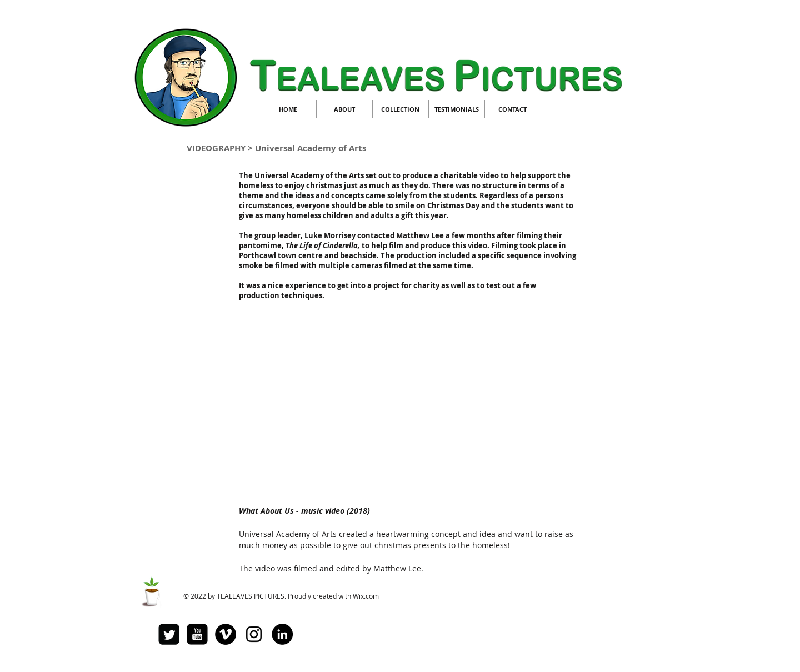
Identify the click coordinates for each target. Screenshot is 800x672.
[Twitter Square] (169, 634)
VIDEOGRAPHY (216, 148)
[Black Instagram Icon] (254, 634)
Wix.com (366, 596)
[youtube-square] (197, 634)
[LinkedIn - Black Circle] (282, 634)
